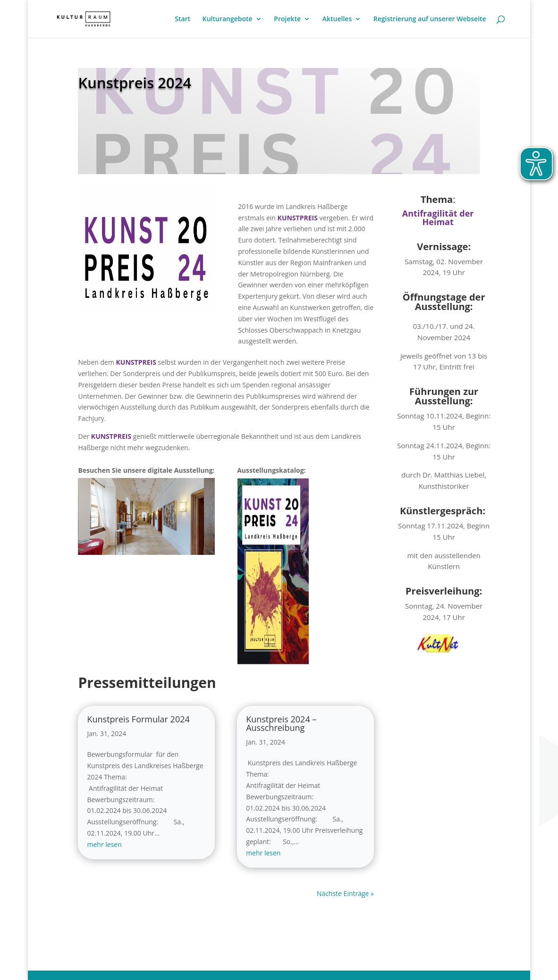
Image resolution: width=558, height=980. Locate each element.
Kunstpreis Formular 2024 (138, 719)
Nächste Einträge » (345, 893)
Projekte (287, 19)
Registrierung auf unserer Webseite (430, 19)
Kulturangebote (228, 19)
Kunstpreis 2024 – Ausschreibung (281, 723)
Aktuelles (337, 19)
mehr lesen (104, 844)
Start (182, 19)
